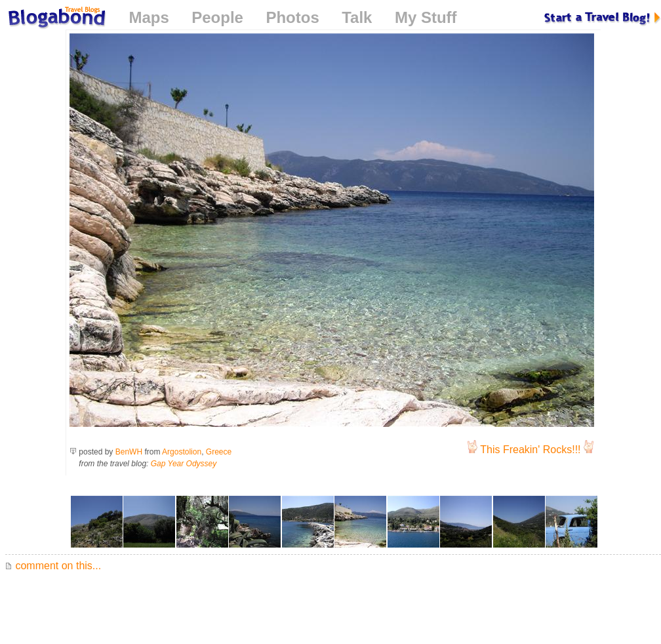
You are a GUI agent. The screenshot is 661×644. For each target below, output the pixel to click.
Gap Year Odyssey (184, 464)
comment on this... (53, 566)
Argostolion (182, 452)
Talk (357, 17)
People (217, 17)
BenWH (129, 452)
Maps (149, 17)
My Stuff (426, 17)
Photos (292, 17)
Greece (219, 452)
